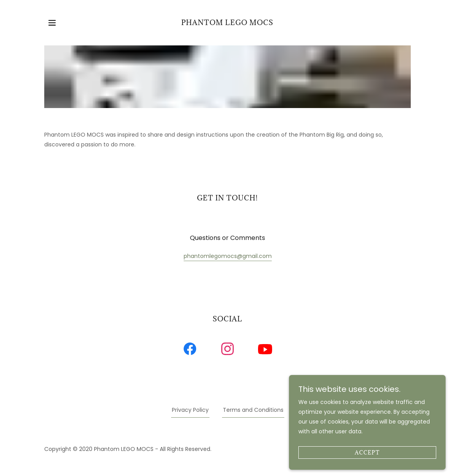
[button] (52, 23)
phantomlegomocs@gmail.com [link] (228, 256)
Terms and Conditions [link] (253, 410)
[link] (227, 23)
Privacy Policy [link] (190, 410)
